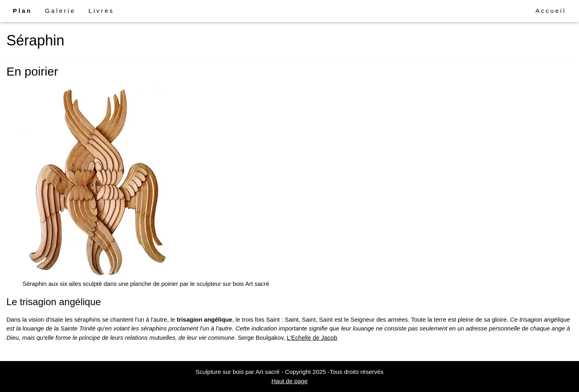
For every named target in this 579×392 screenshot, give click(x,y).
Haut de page (289, 381)
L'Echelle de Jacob (312, 338)
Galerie (60, 11)
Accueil (551, 11)
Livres (101, 11)
